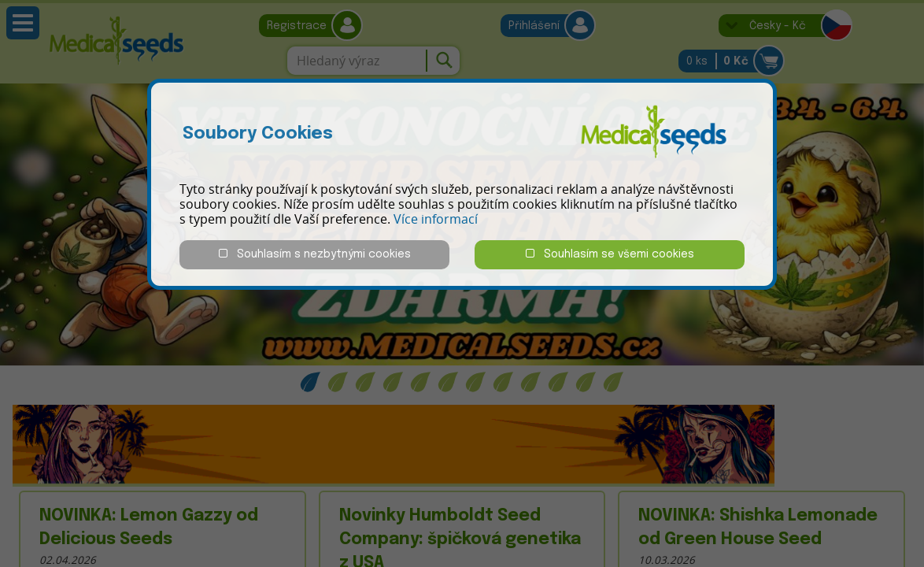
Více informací (436, 219)
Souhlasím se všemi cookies (610, 254)
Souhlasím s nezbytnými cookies (315, 254)
